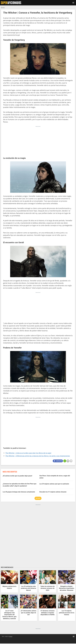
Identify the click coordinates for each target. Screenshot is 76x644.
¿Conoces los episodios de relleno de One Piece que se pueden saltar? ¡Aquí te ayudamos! (20, 485)
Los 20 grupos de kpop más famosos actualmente (19, 492)
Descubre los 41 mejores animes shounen (53, 492)
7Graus (11, 637)
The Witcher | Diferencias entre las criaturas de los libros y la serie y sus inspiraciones (38, 456)
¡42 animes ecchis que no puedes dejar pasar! (17, 476)
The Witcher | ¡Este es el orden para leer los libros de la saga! (28, 453)
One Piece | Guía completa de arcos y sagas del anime (55, 477)
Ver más (38, 498)
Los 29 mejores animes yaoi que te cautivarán (54, 484)
